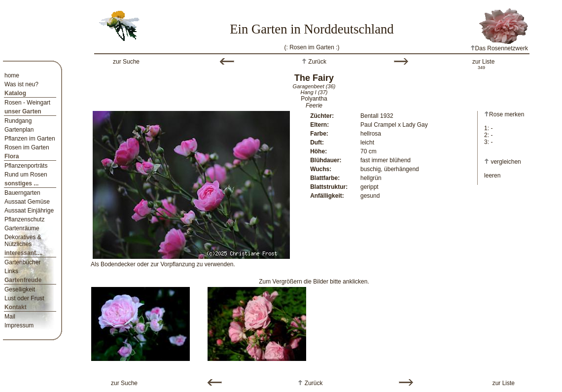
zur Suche (126, 62)
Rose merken (504, 114)
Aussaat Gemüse (27, 202)
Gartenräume (22, 228)
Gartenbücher (22, 262)
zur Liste (483, 62)
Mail (10, 317)
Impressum (19, 325)
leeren (492, 176)
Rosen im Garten (27, 147)
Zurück (316, 62)
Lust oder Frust (24, 298)
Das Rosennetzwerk (499, 48)
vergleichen (506, 162)
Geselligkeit (20, 289)
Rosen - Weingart (27, 103)
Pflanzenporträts (26, 166)
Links (11, 271)
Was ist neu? (21, 84)
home (12, 75)
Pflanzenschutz (24, 219)
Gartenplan (19, 130)
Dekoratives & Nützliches (23, 241)
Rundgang (18, 121)
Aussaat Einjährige (29, 211)
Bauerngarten (22, 193)
